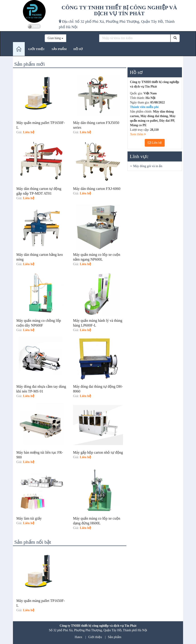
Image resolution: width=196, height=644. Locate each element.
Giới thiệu (95, 637)
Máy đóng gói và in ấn (148, 166)
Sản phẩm (115, 637)
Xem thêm (138, 134)
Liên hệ (155, 143)
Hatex (78, 637)
